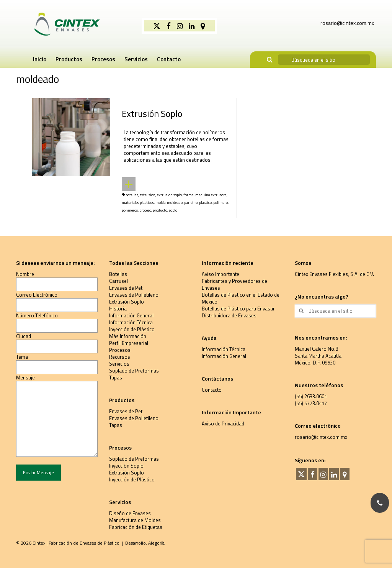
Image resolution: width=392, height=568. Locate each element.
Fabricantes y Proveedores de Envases (234, 284)
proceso (145, 210)
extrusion (148, 195)
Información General (131, 315)
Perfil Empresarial (129, 343)
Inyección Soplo (126, 466)
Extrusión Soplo (127, 302)
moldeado (175, 203)
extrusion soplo (169, 195)
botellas (132, 195)
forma (189, 195)
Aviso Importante (220, 274)
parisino (191, 203)
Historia (118, 309)
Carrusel (118, 281)
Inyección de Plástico (132, 329)
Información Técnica (131, 322)
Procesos (120, 350)
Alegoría (156, 543)
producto (160, 210)
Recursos (120, 357)
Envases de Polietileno (134, 295)
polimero (220, 203)
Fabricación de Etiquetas (136, 527)
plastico (205, 203)
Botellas (118, 274)
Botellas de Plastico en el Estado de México (241, 298)
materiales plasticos (138, 203)
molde (160, 203)
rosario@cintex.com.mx (321, 437)
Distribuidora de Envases (229, 315)
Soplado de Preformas (134, 371)
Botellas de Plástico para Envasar (238, 309)
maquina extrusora (211, 195)
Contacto (212, 390)
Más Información (128, 336)
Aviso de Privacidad (223, 424)
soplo (173, 210)
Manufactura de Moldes (135, 520)
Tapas (116, 378)
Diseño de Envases (130, 513)
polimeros (130, 210)
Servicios (119, 364)
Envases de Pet (126, 288)
